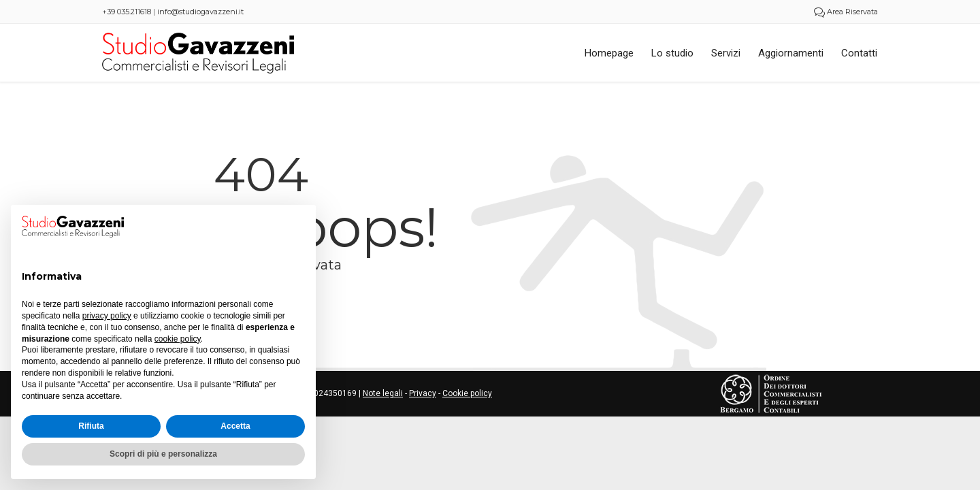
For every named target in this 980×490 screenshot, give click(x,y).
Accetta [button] (235, 426)
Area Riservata (846, 12)
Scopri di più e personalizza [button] (163, 454)
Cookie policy (467, 393)
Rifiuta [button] (91, 426)
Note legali (383, 393)
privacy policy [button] (107, 316)
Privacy (423, 393)
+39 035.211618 (127, 12)
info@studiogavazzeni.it (200, 12)
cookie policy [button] (178, 339)
